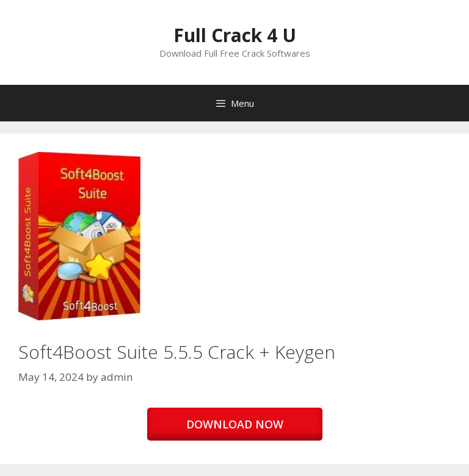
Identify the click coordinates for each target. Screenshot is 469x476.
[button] (79, 236)
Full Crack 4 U (235, 35)
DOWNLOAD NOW (235, 424)
